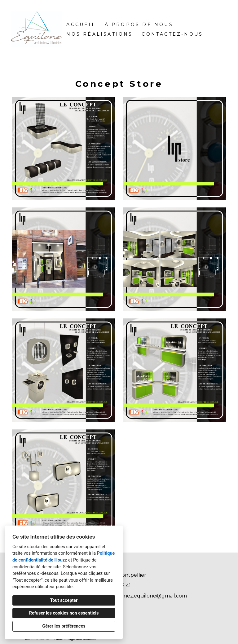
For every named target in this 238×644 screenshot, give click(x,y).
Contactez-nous (172, 34)
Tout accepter (64, 600)
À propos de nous (139, 24)
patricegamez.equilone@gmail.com (143, 596)
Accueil (81, 24)
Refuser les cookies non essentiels (64, 613)
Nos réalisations (99, 34)
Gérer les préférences (64, 626)
